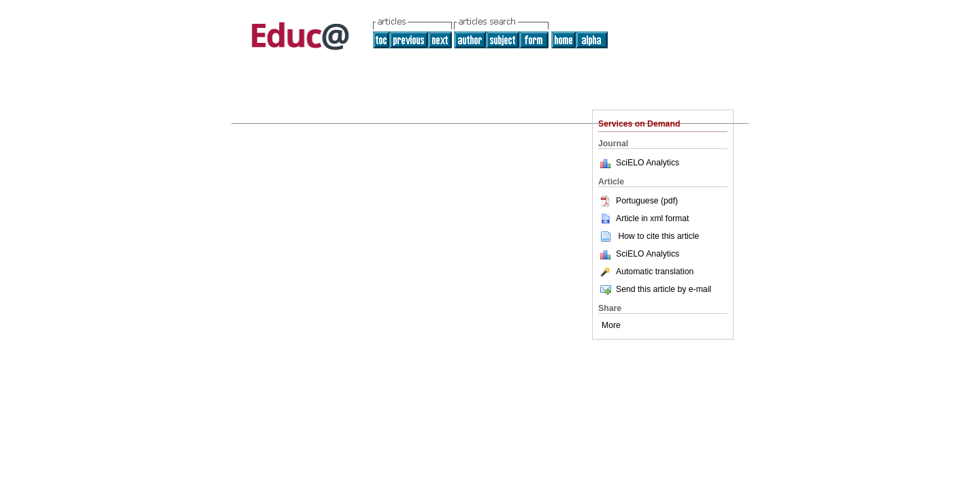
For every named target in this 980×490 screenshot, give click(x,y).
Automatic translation (646, 272)
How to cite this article (658, 236)
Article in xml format (643, 218)
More (611, 325)
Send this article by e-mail (655, 289)
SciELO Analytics (648, 163)
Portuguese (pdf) (638, 201)
